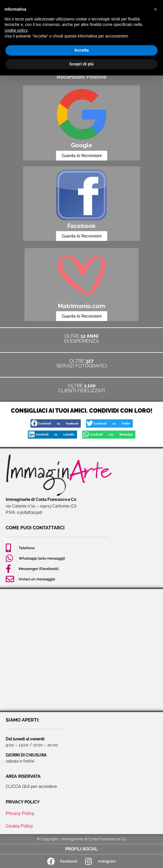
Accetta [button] (81, 50)
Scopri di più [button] (81, 64)
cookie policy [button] (16, 30)
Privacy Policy (20, 813)
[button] (56, 423)
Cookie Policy (19, 826)
